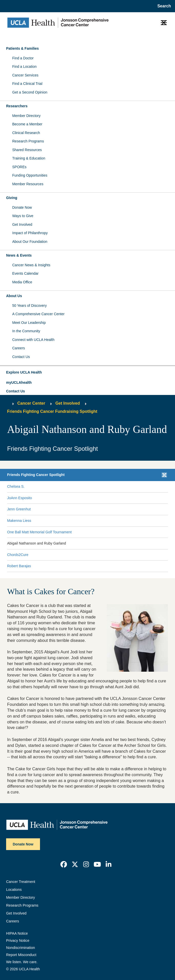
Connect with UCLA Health (33, 340)
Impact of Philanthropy (30, 233)
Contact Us (21, 357)
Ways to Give (23, 216)
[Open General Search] (163, 6)
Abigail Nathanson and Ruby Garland (37, 543)
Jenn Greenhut (19, 509)
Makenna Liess (19, 521)
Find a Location (24, 67)
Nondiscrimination (21, 948)
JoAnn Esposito (19, 498)
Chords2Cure (18, 555)
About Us (14, 296)
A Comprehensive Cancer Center (38, 314)
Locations (14, 890)
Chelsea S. (16, 486)
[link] (64, 864)
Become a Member (27, 124)
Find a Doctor (23, 58)
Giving (12, 198)
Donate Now (22, 207)
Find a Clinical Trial (27, 84)
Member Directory (26, 116)
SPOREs (19, 167)
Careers (19, 348)
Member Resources (28, 184)
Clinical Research (26, 133)
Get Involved (22, 224)
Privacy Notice (18, 941)
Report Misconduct (21, 955)
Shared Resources (27, 150)
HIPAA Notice (17, 933)
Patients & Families (22, 48)
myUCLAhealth (19, 382)
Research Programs (28, 141)
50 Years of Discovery (29, 306)
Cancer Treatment (21, 882)
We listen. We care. (22, 962)
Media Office (22, 282)
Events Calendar (25, 273)
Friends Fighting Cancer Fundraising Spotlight (52, 411)
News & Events (19, 255)
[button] (87, 373)
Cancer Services (25, 75)
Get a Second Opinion (30, 92)
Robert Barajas (19, 566)
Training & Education (29, 158)
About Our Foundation (30, 242)
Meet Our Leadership (29, 323)
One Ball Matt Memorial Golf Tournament (39, 532)
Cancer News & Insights (31, 265)
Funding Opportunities (30, 175)
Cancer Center (31, 403)
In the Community (26, 331)
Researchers (17, 106)
